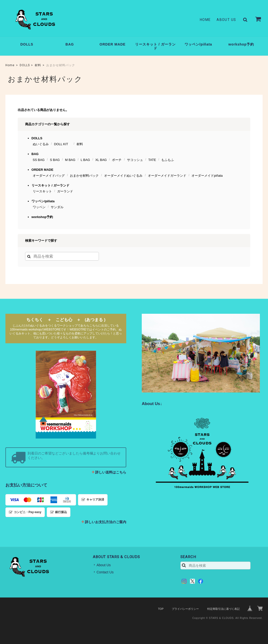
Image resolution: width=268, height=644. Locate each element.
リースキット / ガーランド (155, 46)
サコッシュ (135, 160)
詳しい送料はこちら (111, 472)
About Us (226, 20)
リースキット (42, 191)
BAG (70, 44)
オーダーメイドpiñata (207, 176)
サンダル (57, 207)
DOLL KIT (63, 144)
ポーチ (117, 160)
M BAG (70, 160)
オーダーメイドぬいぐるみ (123, 176)
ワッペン (39, 207)
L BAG (85, 160)
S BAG (55, 160)
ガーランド (65, 191)
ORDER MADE (113, 44)
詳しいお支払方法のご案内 (106, 522)
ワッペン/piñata (198, 44)
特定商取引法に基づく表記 (223, 609)
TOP (161, 609)
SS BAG (39, 160)
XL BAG (101, 160)
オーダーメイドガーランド (167, 176)
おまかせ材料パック (84, 176)
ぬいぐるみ (41, 144)
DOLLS (27, 44)
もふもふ (168, 160)
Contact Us (105, 572)
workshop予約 (241, 44)
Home (205, 20)
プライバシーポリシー (185, 609)
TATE (152, 160)
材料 (38, 65)
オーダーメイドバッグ (49, 176)
